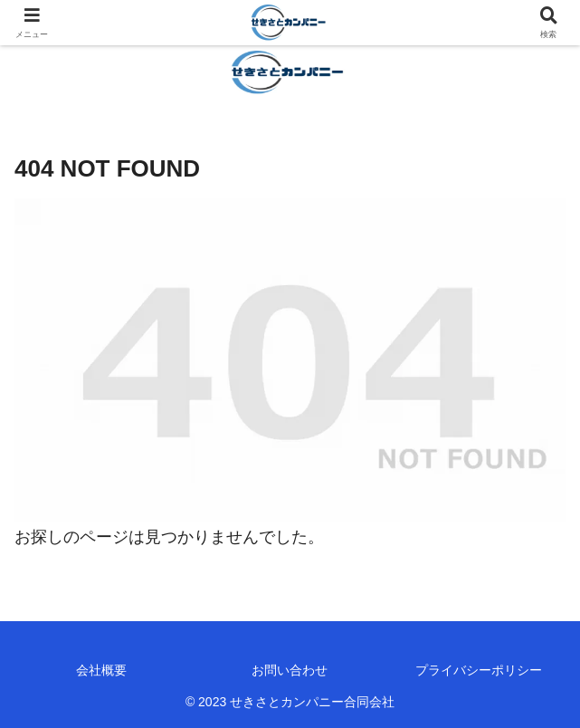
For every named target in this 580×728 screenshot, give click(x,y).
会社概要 (101, 670)
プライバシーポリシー (479, 670)
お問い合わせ (290, 670)
